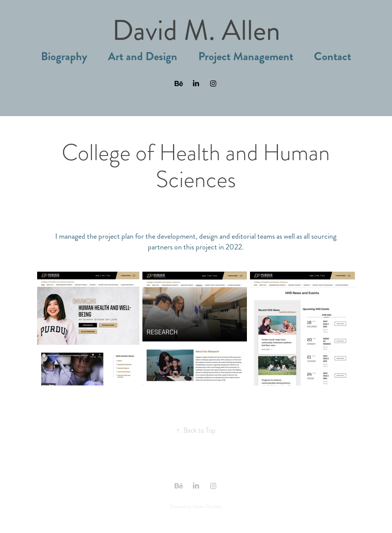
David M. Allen (196, 30)
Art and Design (143, 57)
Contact (332, 57)
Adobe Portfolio (207, 507)
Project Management (246, 57)
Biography (64, 57)
